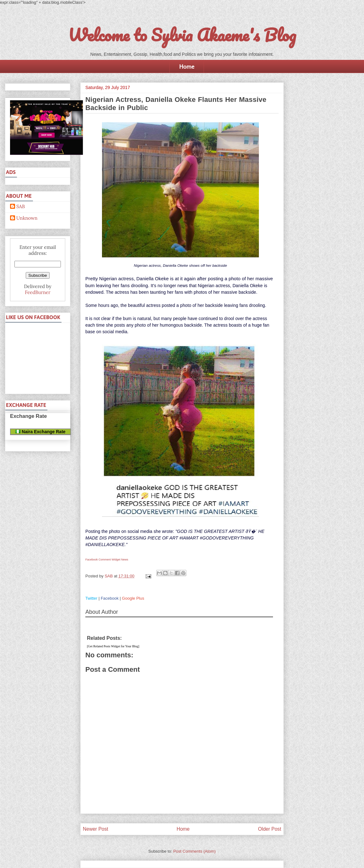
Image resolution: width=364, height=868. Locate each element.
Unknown (27, 218)
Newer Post (96, 829)
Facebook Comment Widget (103, 560)
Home (187, 66)
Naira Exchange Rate (40, 432)
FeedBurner (37, 292)
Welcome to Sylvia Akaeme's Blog (182, 35)
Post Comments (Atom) (194, 851)
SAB (21, 207)
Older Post (270, 829)
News (125, 560)
